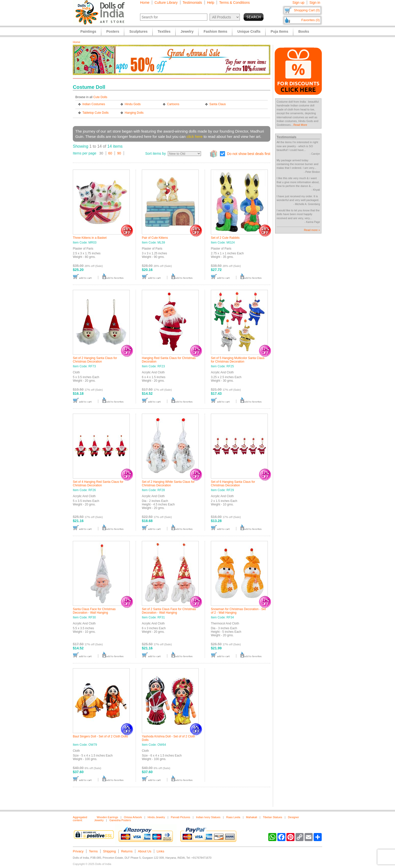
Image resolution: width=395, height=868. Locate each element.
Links (160, 851)
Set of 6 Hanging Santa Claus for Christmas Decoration (233, 484)
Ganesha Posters (120, 820)
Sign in (315, 3)
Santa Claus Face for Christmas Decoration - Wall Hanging (94, 611)
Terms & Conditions (234, 3)
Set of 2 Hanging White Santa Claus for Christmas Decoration (168, 484)
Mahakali (251, 817)
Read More (300, 125)
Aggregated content (80, 819)
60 (110, 153)
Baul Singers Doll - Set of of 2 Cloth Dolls (100, 736)
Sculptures (138, 31)
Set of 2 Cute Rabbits (225, 238)
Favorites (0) (310, 20)
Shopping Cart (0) (307, 10)
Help (211, 3)
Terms (93, 851)
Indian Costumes (94, 104)
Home (145, 3)
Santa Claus (218, 104)
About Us (144, 851)
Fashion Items (215, 31)
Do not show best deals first (249, 154)
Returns (127, 851)
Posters (113, 31)
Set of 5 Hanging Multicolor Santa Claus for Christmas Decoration (238, 360)
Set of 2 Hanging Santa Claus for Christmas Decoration (95, 360)
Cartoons (173, 104)
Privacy (78, 851)
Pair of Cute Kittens (155, 238)
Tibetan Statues (272, 817)
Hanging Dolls (134, 113)
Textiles (164, 31)
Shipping (109, 851)
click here (195, 136)
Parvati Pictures (180, 817)
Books (304, 31)
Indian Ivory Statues (208, 817)
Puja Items (279, 31)
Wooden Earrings (107, 817)
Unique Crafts (249, 31)
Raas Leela (233, 817)
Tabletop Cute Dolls (95, 113)
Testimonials (192, 3)
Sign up (298, 3)
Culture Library (166, 3)
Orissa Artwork (133, 817)
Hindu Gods (133, 104)
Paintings (88, 31)
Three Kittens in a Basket (90, 238)
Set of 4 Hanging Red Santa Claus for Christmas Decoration (98, 484)
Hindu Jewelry (156, 817)
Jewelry (187, 31)
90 (119, 153)
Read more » (312, 230)
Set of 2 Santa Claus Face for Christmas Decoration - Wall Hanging (169, 611)
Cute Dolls (100, 97)
